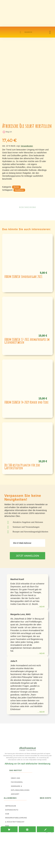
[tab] (9, 830)
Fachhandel (17, 782)
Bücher (16, 187)
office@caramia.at (27, 748)
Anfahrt (15, 794)
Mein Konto (46, 798)
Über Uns (16, 778)
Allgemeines (10, 798)
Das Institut (16, 770)
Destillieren (19, 190)
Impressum (11, 806)
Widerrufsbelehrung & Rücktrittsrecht (16, 820)
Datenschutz (12, 810)
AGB (7, 814)
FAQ (7, 826)
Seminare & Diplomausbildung (20, 788)
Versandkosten (27, 146)
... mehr (41, 607)
